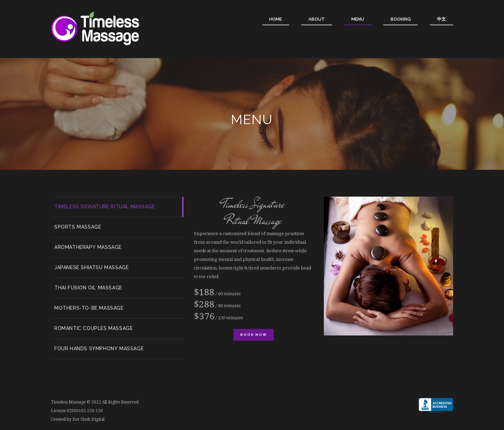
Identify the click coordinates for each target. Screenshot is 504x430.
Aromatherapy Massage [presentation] (88, 247)
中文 (441, 19)
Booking (401, 19)
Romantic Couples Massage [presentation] (94, 328)
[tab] (117, 207)
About (317, 19)
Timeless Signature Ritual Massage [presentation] (105, 207)
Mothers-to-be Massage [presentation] (89, 308)
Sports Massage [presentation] (78, 227)
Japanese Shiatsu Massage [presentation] (91, 267)
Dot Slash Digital (89, 419)
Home (276, 19)
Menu (358, 19)
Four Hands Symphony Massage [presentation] (99, 349)
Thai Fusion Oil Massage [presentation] (88, 288)
